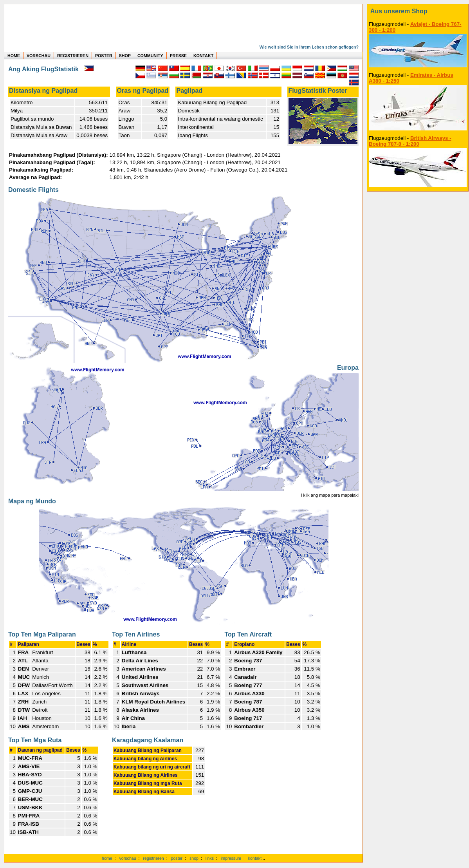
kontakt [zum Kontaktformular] (255, 858)
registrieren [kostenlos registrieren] (153, 858)
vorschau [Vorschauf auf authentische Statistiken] (127, 858)
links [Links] (210, 858)
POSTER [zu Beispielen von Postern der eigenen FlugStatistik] (104, 56)
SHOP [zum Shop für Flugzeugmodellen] (125, 56)
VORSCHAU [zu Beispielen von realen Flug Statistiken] (39, 56)
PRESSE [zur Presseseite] (178, 56)
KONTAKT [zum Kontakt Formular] (203, 56)
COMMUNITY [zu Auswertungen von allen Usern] (150, 56)
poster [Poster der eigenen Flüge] (177, 858)
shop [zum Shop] (194, 858)
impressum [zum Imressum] (231, 858)
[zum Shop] (418, 11)
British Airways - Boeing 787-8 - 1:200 (410, 141)
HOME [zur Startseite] (14, 56)
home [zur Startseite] (107, 858)
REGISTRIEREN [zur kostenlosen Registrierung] (73, 56)
